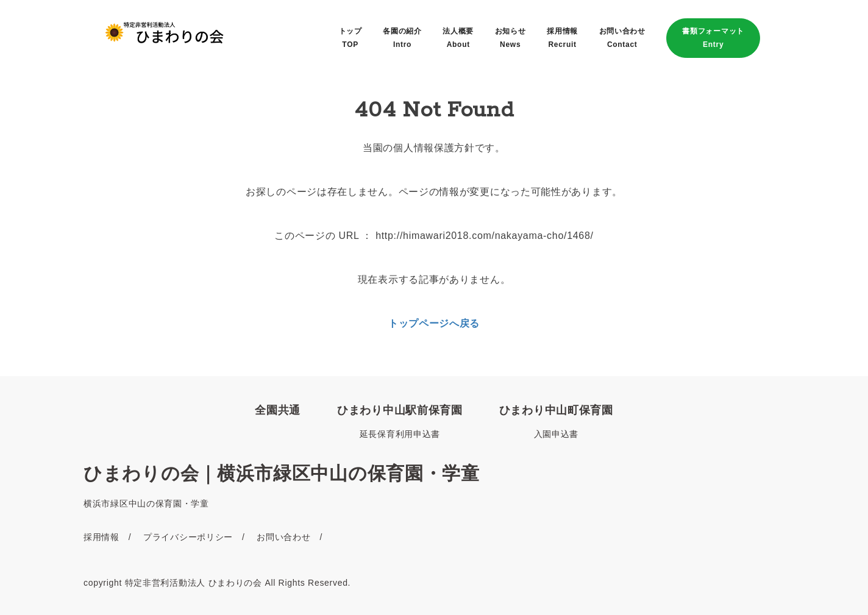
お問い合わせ (283, 537)
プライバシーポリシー (188, 537)
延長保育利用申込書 (400, 434)
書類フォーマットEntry (713, 38)
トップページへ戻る (434, 323)
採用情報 (101, 537)
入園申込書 (557, 434)
